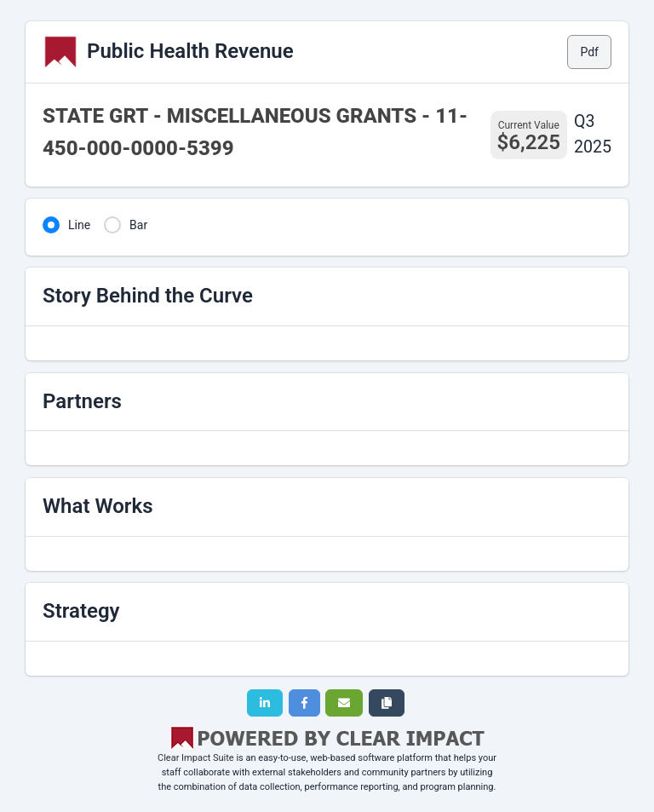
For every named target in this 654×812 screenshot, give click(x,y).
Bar (138, 225)
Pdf (589, 52)
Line (79, 225)
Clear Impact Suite (196, 758)
